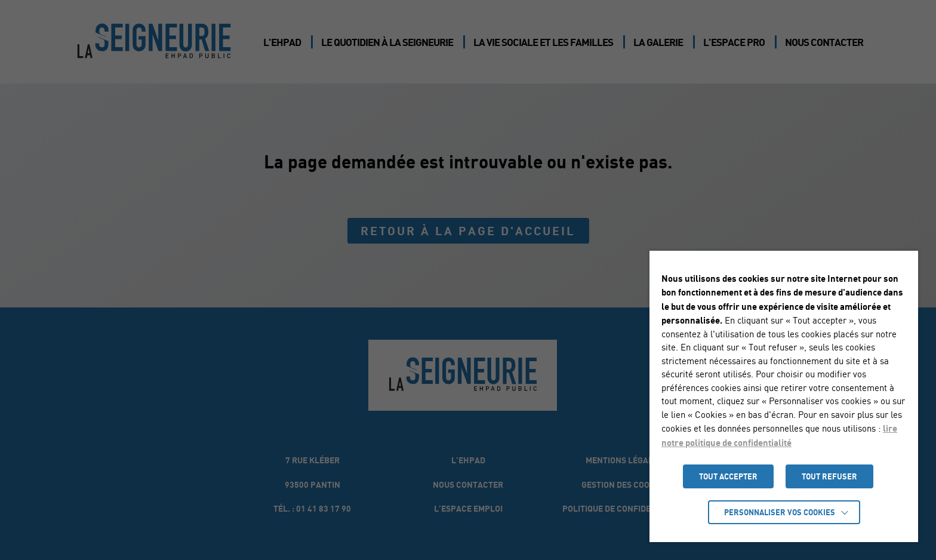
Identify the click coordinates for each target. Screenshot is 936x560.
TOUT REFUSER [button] (829, 476)
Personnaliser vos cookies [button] (780, 512)
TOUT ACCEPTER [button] (728, 476)
